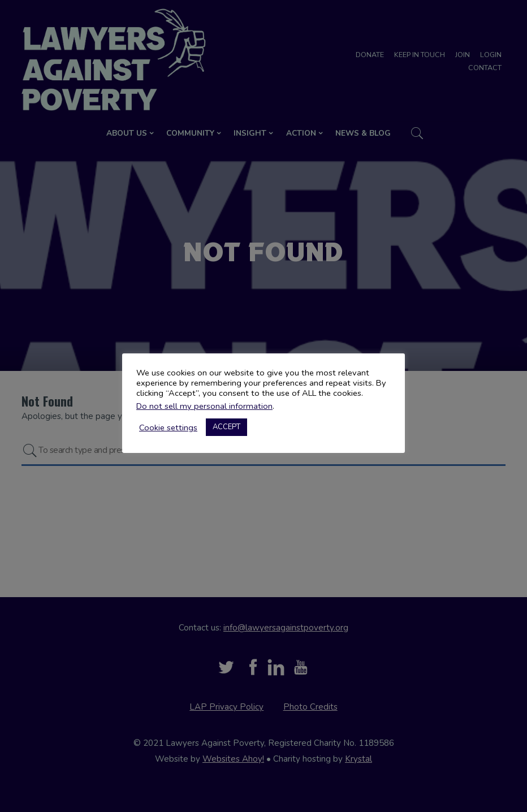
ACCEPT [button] (226, 427)
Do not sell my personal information (204, 406)
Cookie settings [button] (168, 427)
